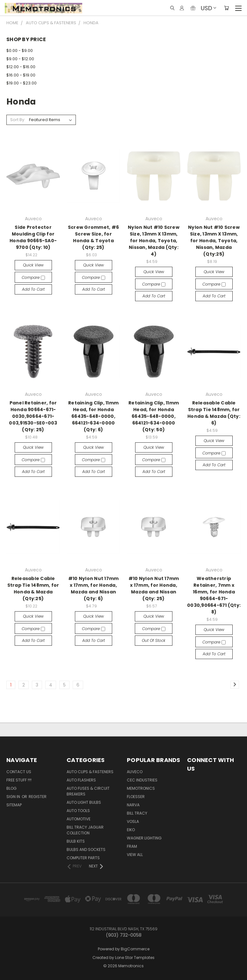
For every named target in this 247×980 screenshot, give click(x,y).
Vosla (133, 821)
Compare (33, 277)
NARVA (133, 805)
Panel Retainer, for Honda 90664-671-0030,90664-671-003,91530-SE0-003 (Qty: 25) (33, 416)
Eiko (131, 830)
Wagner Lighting (144, 838)
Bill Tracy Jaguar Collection (85, 830)
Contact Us (19, 772)
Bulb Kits (76, 841)
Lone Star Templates (135, 958)
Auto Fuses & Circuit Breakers (88, 791)
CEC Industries (142, 780)
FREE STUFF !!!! (19, 780)
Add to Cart (33, 289)
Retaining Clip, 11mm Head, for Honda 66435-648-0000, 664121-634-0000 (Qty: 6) (93, 416)
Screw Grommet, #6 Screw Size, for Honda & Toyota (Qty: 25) (93, 237)
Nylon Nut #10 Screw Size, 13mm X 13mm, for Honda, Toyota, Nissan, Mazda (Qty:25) (214, 241)
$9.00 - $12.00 (20, 59)
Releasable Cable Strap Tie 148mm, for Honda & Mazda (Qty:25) (33, 588)
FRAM (132, 846)
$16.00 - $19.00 (21, 75)
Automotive (79, 819)
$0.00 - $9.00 (20, 51)
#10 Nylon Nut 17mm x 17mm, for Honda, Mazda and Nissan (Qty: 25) (154, 588)
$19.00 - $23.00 (22, 83)
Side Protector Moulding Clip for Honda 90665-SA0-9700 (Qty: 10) (33, 237)
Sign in (14, 797)
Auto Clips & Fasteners (90, 772)
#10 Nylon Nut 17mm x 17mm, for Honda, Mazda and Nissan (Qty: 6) (94, 588)
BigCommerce (135, 949)
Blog (11, 788)
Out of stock (154, 640)
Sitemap (14, 805)
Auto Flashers (81, 780)
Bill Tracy (137, 813)
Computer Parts (83, 858)
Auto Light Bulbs (84, 802)
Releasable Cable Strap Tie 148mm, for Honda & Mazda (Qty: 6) (214, 413)
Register (38, 797)
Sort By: (18, 120)
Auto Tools (78, 811)
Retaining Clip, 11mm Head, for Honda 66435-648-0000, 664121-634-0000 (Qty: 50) (154, 416)
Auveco (135, 772)
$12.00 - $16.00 (21, 67)
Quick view (33, 265)
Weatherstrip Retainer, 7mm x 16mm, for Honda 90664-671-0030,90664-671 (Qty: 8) (214, 595)
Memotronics (141, 788)
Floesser (136, 797)
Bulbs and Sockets (86, 849)
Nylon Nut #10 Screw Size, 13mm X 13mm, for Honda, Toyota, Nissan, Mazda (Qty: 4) (154, 241)
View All (135, 855)
